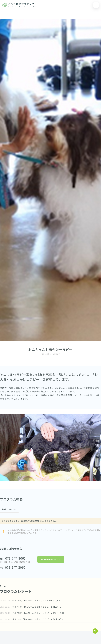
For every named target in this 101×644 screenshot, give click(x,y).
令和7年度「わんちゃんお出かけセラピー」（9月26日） (41, 619)
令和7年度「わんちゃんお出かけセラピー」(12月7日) (40, 607)
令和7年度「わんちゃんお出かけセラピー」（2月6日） (40, 600)
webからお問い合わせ (51, 559)
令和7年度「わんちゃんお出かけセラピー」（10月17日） (41, 613)
